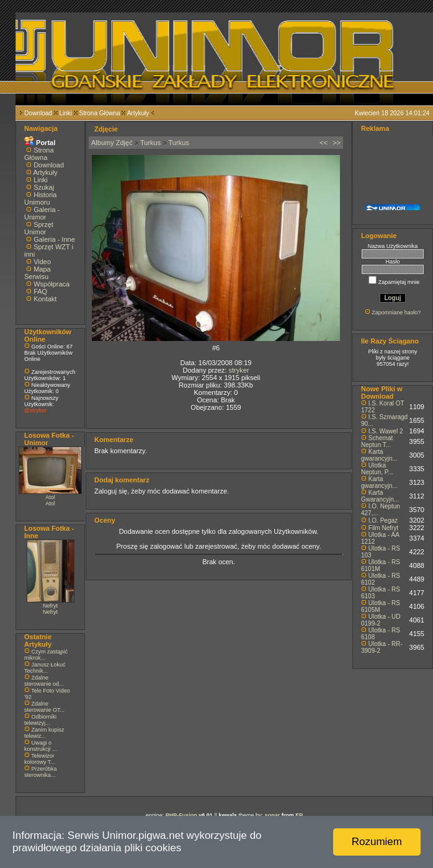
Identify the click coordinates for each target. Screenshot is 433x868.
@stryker (35, 410)
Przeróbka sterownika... (41, 772)
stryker (239, 370)
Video (42, 262)
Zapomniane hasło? (396, 312)
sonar (273, 815)
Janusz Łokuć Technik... (45, 668)
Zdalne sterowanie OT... (44, 707)
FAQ (40, 291)
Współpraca (51, 284)
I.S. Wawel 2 (386, 431)
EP (299, 815)
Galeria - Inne (54, 239)
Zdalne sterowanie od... (44, 681)
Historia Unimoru (40, 198)
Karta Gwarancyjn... (380, 496)
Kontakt (45, 299)
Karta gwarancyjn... (379, 455)
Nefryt (50, 606)
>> (337, 143)
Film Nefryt (383, 528)
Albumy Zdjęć (112, 143)
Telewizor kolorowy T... (40, 759)
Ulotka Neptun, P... (377, 469)
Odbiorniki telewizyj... (40, 720)
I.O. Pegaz (383, 520)
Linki (65, 113)
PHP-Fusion (181, 815)
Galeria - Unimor (42, 213)
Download (38, 113)
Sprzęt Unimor (39, 228)
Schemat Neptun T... (377, 441)
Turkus (150, 143)
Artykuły (138, 113)
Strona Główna (100, 113)
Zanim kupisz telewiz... (44, 733)
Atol (50, 497)
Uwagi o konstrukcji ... (41, 746)
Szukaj (44, 187)
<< (324, 143)
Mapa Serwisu (38, 273)
